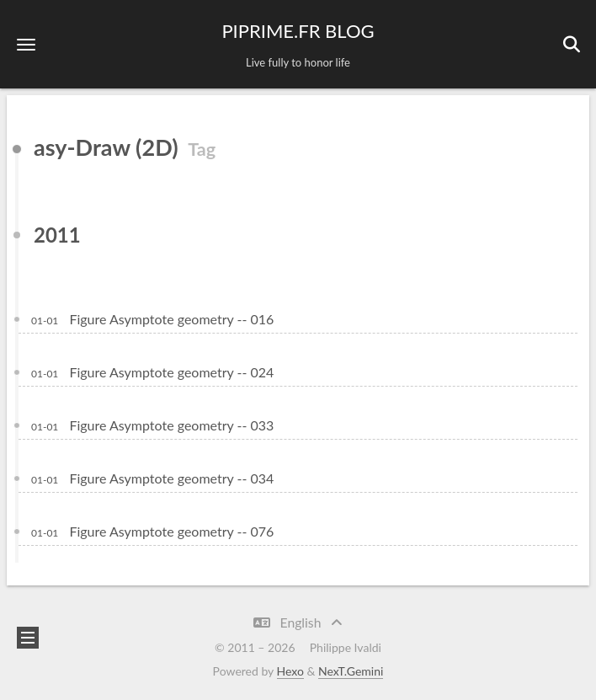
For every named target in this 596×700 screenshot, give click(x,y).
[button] (26, 44)
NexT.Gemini (351, 671)
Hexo (290, 671)
